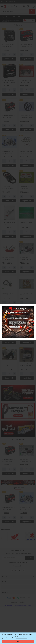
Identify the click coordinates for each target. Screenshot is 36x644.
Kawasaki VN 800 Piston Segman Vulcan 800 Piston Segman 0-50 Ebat (9, 330)
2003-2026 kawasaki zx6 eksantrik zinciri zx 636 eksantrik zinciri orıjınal (26, 330)
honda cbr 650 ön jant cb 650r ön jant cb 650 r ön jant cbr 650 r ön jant (26, 117)
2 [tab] (15, 478)
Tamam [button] (18, 641)
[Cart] (33, 6)
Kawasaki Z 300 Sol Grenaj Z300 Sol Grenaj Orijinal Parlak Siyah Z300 (9, 365)
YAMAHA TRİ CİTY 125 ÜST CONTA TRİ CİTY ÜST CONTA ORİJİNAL (27, 365)
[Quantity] (9, 55)
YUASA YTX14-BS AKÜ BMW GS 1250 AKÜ (8, 46)
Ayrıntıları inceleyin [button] (21, 638)
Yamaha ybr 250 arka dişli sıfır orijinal (26, 294)
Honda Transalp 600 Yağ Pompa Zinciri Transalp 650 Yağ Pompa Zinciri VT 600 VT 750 (26, 81)
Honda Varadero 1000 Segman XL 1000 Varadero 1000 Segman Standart (26, 188)
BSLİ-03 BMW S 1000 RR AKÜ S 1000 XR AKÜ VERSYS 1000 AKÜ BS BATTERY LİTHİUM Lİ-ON (9, 117)
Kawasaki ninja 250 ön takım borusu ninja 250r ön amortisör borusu (26, 223)
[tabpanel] (9, 459)
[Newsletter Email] (18, 558)
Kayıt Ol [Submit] (30, 558)
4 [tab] (20, 478)
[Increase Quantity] (14, 55)
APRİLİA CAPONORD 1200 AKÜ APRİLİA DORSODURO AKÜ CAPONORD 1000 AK (26, 46)
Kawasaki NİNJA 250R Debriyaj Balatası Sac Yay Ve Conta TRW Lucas (26, 152)
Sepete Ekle (9, 59)
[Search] (18, 11)
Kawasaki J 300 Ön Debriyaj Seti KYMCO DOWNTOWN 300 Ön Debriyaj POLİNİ (8, 152)
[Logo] (10, 6)
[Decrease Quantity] (4, 55)
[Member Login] (28, 6)
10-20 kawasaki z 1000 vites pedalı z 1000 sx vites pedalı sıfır (9, 223)
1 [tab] (13, 478)
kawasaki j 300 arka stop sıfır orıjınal (8, 259)
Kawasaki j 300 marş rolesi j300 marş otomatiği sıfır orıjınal (8, 294)
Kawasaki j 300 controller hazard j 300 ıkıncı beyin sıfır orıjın (26, 259)
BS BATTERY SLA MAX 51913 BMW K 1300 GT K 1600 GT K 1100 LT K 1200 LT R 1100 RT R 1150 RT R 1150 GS (9, 81)
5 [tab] (23, 478)
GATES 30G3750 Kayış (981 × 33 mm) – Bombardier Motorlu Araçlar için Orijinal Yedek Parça (8, 188)
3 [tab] (17, 478)
